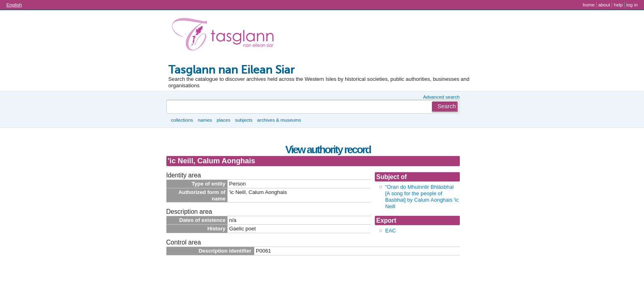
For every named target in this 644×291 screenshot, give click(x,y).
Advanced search (441, 97)
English (14, 5)
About (604, 5)
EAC (391, 231)
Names (205, 120)
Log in (632, 5)
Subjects (244, 120)
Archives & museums (279, 120)
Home (589, 5)
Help (618, 5)
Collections (182, 120)
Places (223, 120)
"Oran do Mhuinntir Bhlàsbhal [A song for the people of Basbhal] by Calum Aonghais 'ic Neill (422, 197)
